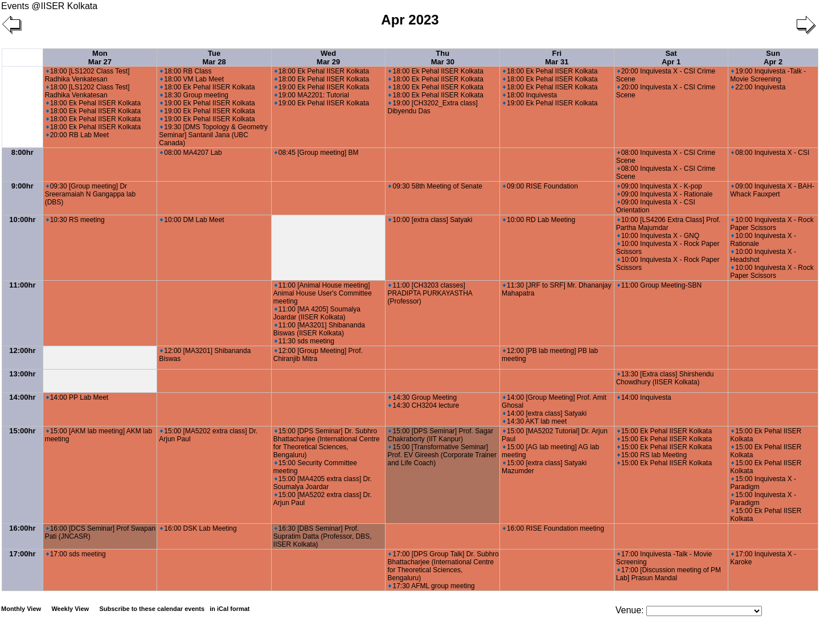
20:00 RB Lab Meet (77, 135)
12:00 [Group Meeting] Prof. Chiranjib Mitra (318, 355)
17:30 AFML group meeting (431, 586)
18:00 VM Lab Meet (192, 79)
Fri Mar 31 (557, 58)
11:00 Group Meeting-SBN (659, 285)
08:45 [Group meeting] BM (317, 153)
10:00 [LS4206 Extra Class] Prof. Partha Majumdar (669, 224)
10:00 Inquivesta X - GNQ (658, 236)
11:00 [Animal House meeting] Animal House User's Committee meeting (323, 293)
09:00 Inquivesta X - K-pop (660, 186)
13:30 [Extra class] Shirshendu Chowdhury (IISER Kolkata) (665, 378)
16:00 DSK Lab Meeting (198, 528)
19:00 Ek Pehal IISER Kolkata (207, 103)
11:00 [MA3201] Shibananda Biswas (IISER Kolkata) (319, 329)
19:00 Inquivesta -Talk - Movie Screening (768, 75)
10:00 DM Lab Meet (192, 220)
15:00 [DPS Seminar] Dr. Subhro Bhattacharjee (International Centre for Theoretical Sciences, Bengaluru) (327, 443)
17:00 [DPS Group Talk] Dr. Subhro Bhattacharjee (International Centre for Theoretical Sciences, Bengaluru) (443, 566)
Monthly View (21, 609)
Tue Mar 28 (214, 58)
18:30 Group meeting (194, 95)
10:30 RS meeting (75, 220)
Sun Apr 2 (773, 58)
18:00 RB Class (186, 71)
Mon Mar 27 (100, 58)
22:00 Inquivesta (758, 87)
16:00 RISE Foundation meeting (553, 528)
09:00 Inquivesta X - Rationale (665, 194)
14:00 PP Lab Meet (77, 397)
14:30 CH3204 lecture (424, 405)
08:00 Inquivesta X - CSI (770, 153)
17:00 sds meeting (76, 554)
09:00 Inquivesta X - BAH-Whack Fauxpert (772, 190)
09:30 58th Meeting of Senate (435, 186)
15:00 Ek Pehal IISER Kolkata (665, 431)
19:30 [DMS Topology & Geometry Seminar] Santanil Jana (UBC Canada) (213, 135)
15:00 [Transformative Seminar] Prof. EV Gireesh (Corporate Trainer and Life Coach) (442, 455)
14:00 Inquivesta (644, 397)
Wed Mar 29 (328, 58)
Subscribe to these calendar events (175, 609)
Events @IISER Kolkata (49, 6)
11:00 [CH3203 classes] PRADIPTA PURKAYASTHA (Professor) (430, 293)
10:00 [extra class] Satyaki (430, 220)
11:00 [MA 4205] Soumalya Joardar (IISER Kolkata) (317, 313)
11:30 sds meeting (304, 341)
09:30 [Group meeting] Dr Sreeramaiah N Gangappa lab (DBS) (90, 194)
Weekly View (70, 609)
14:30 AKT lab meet (535, 421)
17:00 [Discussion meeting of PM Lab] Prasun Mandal (669, 574)
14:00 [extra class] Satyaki (545, 413)
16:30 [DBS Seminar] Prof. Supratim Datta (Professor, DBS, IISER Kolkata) (323, 536)
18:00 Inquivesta (530, 95)
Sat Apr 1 (671, 58)
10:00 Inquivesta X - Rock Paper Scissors (772, 224)
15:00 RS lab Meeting (652, 455)
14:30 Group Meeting (423, 397)
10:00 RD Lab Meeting (539, 220)
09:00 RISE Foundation (540, 186)
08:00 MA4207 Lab (191, 153)
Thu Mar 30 (443, 58)
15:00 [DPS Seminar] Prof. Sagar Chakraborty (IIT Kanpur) (440, 435)
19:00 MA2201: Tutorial (312, 95)
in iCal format (229, 609)
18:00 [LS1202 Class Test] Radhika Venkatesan (87, 75)
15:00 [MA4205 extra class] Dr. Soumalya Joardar (323, 483)
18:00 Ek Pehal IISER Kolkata (93, 103)
